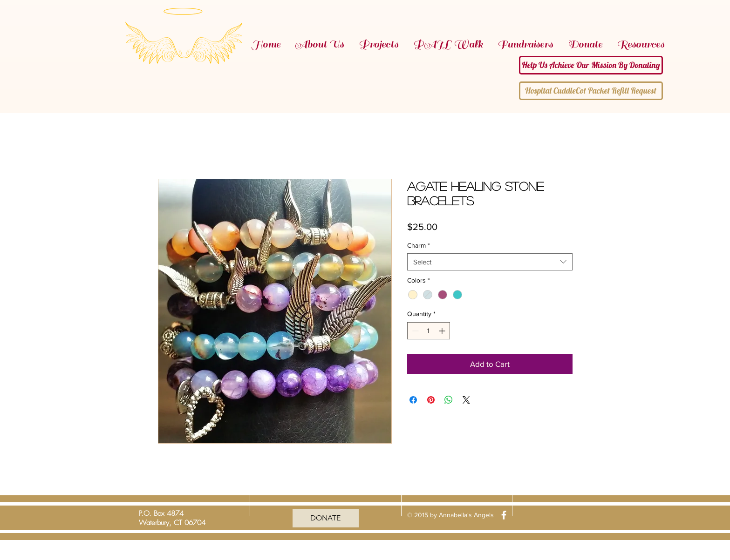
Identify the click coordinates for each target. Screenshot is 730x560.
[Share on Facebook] (413, 400)
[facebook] (504, 515)
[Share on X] (466, 400)
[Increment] (443, 331)
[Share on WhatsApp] (449, 400)
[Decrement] (414, 331)
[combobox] (490, 262)
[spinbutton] (429, 331)
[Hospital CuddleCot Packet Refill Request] (591, 91)
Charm (419, 245)
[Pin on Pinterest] (431, 400)
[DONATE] (326, 518)
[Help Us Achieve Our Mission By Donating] (591, 65)
